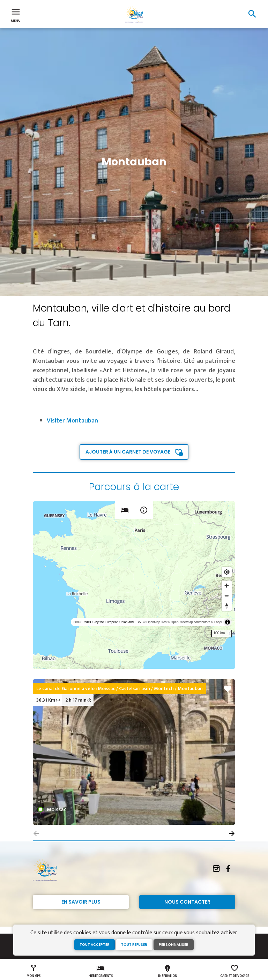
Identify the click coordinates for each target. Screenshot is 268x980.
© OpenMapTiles (155, 622)
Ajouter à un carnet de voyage (128, 452)
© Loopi (217, 622)
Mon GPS (33, 971)
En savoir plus (81, 902)
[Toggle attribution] (228, 622)
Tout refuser (134, 945)
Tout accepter (95, 945)
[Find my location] (227, 572)
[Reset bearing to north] (227, 606)
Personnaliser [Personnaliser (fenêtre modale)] (174, 945)
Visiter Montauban (72, 421)
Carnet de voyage (235, 971)
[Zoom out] (227, 596)
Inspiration (168, 971)
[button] (232, 833)
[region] (134, 585)
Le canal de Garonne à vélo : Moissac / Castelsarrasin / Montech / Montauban (120, 689)
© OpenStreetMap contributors (189, 622)
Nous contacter (187, 902)
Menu (16, 15)
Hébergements (101, 971)
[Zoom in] (227, 586)
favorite (228, 689)
